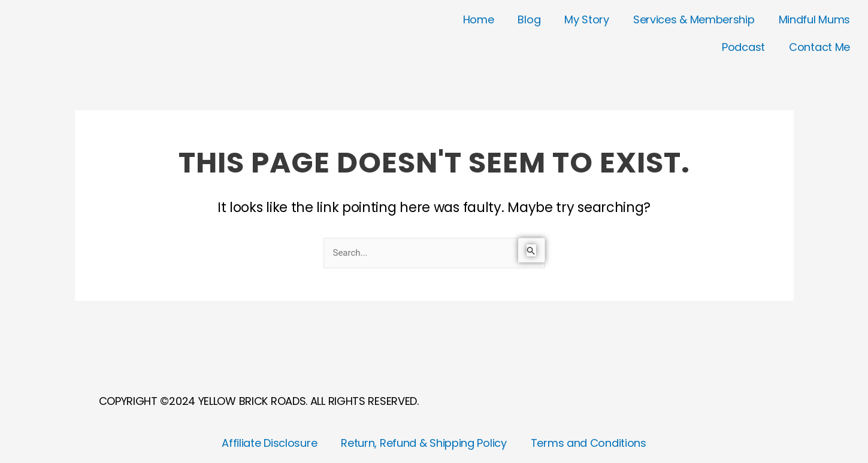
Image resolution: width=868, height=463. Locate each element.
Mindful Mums (814, 19)
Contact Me (819, 47)
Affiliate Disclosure (269, 443)
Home (479, 19)
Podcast (743, 47)
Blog (529, 19)
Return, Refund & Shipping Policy (424, 443)
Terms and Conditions (589, 443)
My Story (587, 19)
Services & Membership (694, 19)
